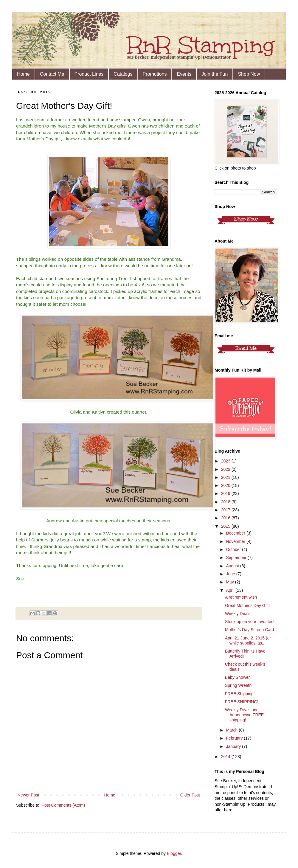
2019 (226, 493)
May (230, 582)
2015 (226, 526)
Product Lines (89, 74)
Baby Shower (237, 677)
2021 (226, 477)
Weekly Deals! (238, 614)
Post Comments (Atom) (63, 805)
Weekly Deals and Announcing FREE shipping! (244, 715)
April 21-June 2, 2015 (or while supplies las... (248, 640)
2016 (226, 518)
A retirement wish (241, 597)
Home (23, 74)
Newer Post (28, 795)
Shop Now (249, 74)
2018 (226, 502)
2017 (226, 510)
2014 (226, 757)
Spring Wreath (238, 685)
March (232, 730)
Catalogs (123, 74)
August (233, 566)
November (236, 541)
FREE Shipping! (240, 694)
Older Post (190, 795)
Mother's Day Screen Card (250, 630)
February (235, 738)
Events (184, 74)
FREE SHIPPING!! (242, 702)
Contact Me (52, 74)
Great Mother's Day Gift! (247, 605)
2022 (226, 469)
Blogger (174, 853)
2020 (226, 485)
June (231, 574)
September (237, 558)
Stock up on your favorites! (250, 622)
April (231, 590)
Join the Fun (215, 74)
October (234, 549)
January (234, 746)
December (236, 533)
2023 (226, 461)
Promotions (155, 74)
